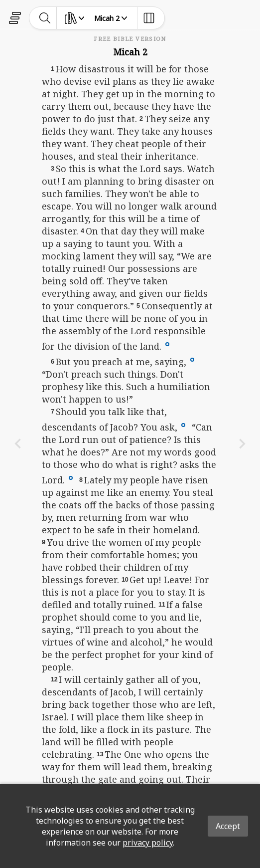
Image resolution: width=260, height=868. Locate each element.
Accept (228, 826)
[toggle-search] (45, 18)
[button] (167, 343)
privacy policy (148, 843)
